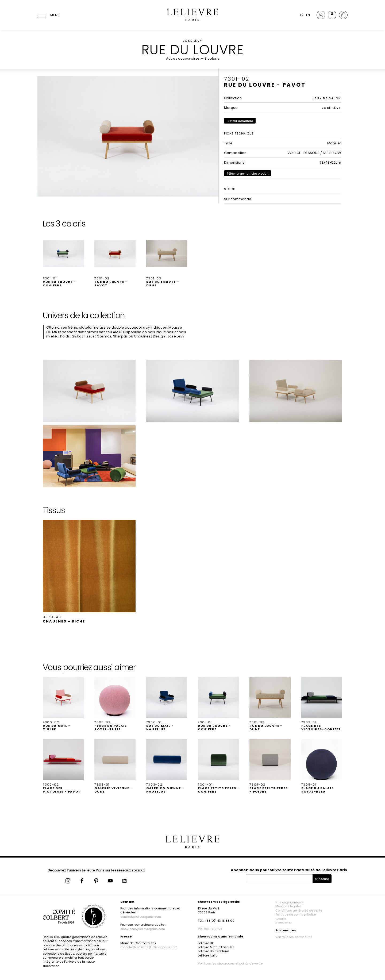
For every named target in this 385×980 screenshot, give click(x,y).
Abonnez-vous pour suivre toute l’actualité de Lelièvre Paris (289, 870)
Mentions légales (288, 906)
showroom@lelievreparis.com (143, 929)
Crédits (281, 919)
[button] (63, 260)
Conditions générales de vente (299, 910)
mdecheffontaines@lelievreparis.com (149, 947)
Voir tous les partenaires (294, 937)
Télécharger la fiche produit (248, 174)
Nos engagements (290, 902)
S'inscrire (322, 879)
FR (302, 15)
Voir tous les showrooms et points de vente (230, 963)
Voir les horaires (210, 929)
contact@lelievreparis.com (141, 917)
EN (308, 15)
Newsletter (283, 923)
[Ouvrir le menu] (48, 15)
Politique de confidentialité (296, 914)
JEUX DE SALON (327, 98)
